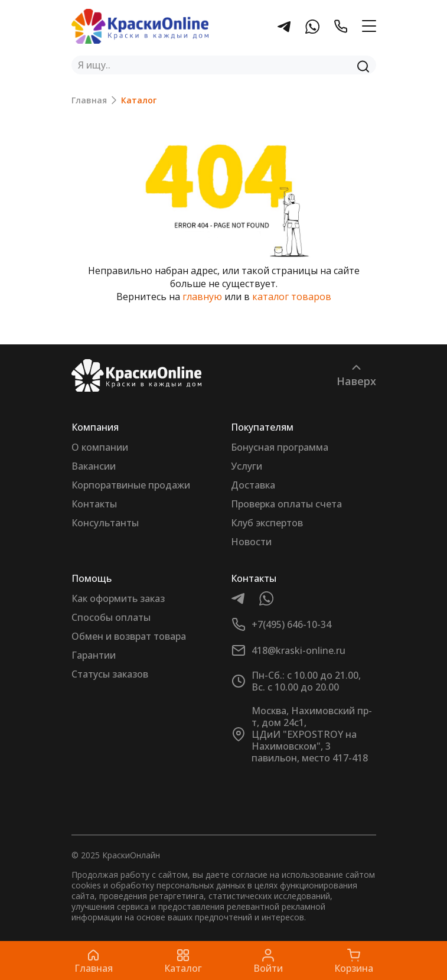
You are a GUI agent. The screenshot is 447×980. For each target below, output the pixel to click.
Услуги (247, 466)
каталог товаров (292, 297)
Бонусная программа (280, 447)
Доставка (253, 485)
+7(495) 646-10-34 (291, 624)
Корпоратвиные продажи (131, 485)
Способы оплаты (111, 617)
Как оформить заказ (118, 598)
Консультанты (105, 523)
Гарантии (94, 655)
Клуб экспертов (267, 523)
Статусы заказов (110, 674)
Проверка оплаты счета (286, 504)
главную (202, 297)
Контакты (94, 504)
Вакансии (94, 466)
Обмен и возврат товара (129, 636)
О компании (100, 447)
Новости (251, 542)
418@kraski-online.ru (298, 650)
